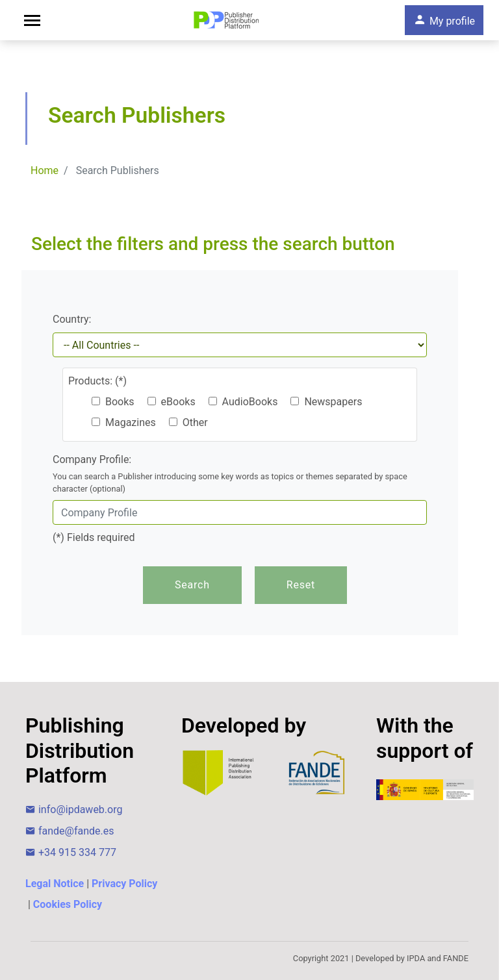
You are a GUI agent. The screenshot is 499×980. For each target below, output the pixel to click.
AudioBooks (243, 402)
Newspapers (326, 402)
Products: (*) (97, 381)
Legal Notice (55, 884)
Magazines (124, 422)
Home (45, 170)
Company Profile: (240, 474)
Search (192, 585)
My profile (444, 20)
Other (188, 422)
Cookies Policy (68, 904)
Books (113, 402)
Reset (301, 585)
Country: (72, 319)
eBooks (172, 402)
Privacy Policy (124, 884)
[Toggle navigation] (32, 20)
